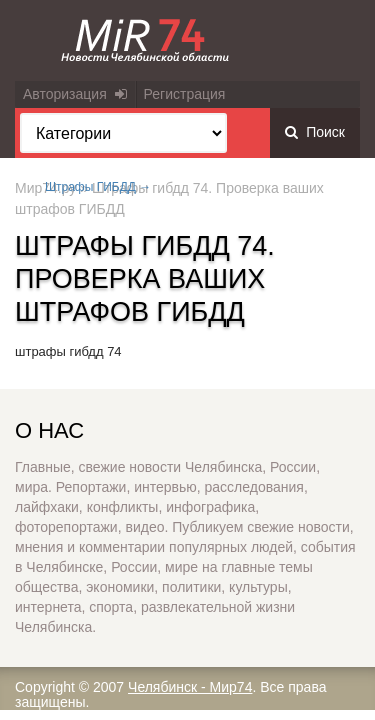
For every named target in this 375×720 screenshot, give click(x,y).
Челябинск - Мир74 (190, 687)
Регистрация (185, 94)
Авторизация (75, 94)
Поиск (315, 132)
